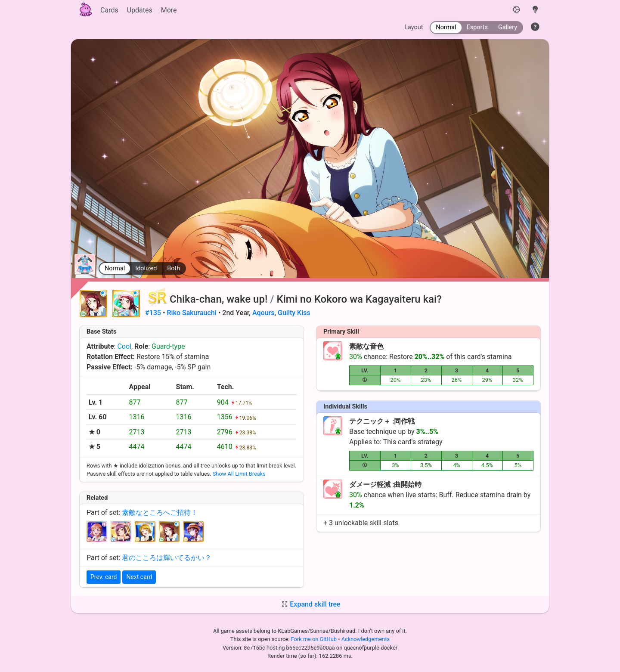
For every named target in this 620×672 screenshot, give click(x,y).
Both (174, 268)
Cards (109, 10)
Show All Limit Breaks (239, 474)
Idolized (146, 268)
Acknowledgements (366, 639)
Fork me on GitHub (315, 639)
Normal (115, 268)
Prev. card (104, 577)
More (169, 10)
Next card (139, 577)
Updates (140, 10)
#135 (153, 313)
